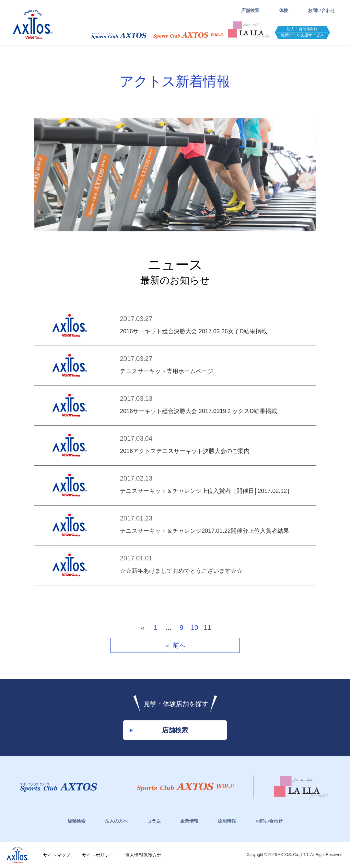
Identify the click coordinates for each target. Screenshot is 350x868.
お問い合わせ (321, 10)
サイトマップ (57, 855)
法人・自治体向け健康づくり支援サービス (302, 32)
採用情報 (227, 821)
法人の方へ (116, 821)
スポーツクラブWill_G (188, 35)
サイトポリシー (98, 855)
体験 (284, 10)
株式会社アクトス (17, 855)
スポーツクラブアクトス (33, 24)
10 (194, 628)
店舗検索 (250, 10)
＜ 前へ (175, 645)
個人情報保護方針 (143, 855)
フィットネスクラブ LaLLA (249, 30)
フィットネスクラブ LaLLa (301, 787)
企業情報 (189, 821)
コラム (154, 821)
